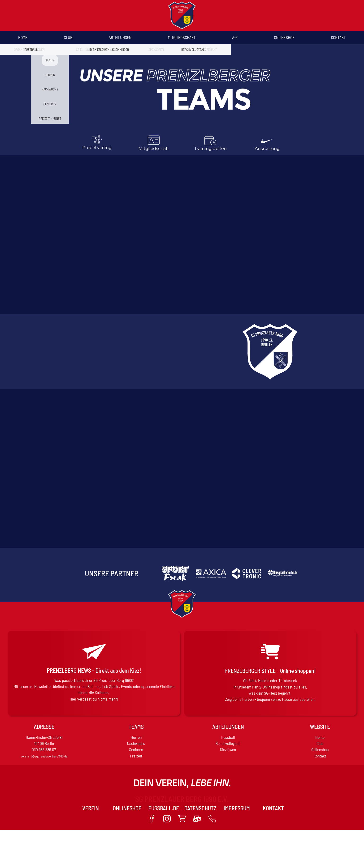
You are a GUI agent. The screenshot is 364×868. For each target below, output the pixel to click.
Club (68, 37)
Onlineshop (284, 37)
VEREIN (91, 808)
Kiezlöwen (228, 749)
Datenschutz (200, 808)
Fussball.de (164, 808)
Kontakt (338, 37)
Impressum (237, 808)
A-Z (235, 37)
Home (23, 37)
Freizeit (136, 756)
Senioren (136, 749)
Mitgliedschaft (182, 37)
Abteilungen (120, 37)
